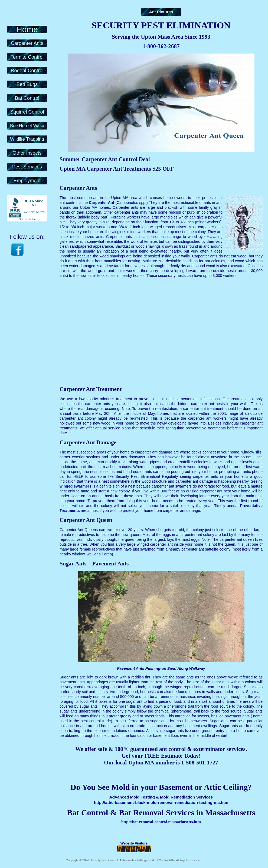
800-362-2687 (163, 46)
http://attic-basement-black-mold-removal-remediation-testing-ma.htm (161, 802)
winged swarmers (76, 486)
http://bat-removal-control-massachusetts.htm (161, 822)
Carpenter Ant (101, 203)
